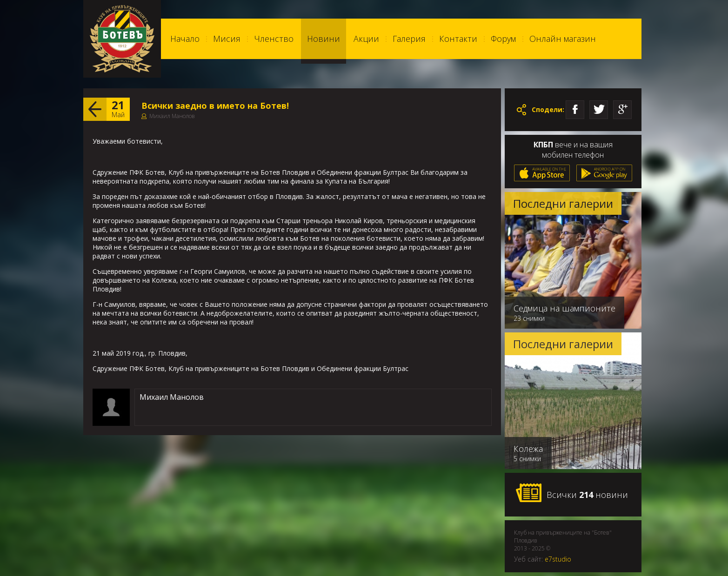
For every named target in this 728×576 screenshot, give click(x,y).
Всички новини (572, 493)
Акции (366, 39)
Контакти (458, 39)
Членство (274, 39)
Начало (185, 39)
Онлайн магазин (563, 39)
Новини (324, 39)
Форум (503, 39)
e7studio (558, 559)
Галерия (409, 39)
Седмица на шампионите (564, 308)
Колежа (528, 449)
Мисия (227, 39)
